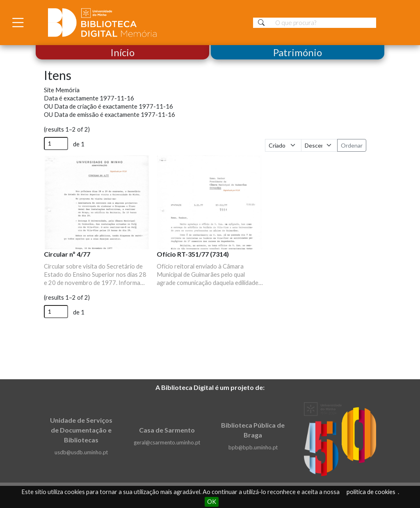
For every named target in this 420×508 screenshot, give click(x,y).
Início (122, 52)
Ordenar (352, 145)
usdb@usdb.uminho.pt (81, 452)
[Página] (56, 144)
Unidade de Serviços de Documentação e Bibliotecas (81, 430)
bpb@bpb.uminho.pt (253, 447)
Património (298, 52)
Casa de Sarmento (167, 430)
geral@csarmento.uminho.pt (167, 442)
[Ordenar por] (283, 145)
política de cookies (371, 492)
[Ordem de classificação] (319, 145)
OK (212, 502)
